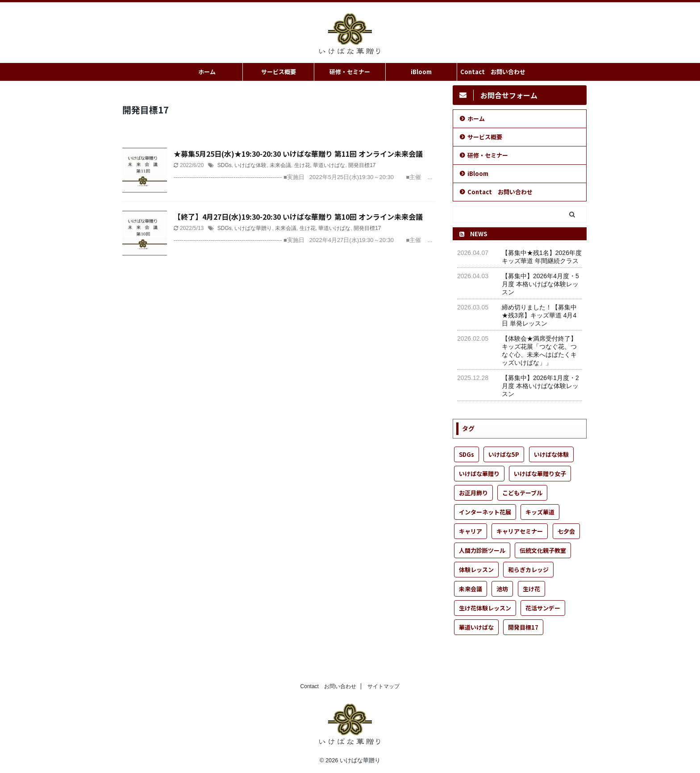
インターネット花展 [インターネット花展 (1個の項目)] (485, 512)
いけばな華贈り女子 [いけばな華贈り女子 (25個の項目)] (540, 474)
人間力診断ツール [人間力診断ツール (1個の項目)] (482, 550)
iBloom (421, 72)
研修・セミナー (350, 72)
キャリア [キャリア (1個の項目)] (471, 531)
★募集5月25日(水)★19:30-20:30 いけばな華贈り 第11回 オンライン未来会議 (298, 154)
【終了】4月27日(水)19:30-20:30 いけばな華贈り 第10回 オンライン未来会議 (298, 217)
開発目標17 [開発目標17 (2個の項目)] (523, 627)
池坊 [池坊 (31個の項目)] (502, 589)
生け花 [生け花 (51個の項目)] (531, 589)
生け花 (302, 165)
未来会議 (280, 165)
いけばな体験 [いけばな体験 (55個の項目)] (551, 454)
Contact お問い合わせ (493, 72)
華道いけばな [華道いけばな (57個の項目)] (476, 627)
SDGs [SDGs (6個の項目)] (467, 454)
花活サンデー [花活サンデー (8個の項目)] (543, 608)
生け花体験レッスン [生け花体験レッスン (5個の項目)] (485, 608)
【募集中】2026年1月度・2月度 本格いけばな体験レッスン (540, 386)
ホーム (207, 72)
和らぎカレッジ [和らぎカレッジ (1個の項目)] (528, 570)
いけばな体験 (250, 165)
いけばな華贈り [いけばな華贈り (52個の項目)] (479, 474)
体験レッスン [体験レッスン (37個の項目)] (476, 570)
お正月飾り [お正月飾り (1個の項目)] (473, 493)
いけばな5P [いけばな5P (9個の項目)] (504, 454)
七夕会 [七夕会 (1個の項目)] (566, 531)
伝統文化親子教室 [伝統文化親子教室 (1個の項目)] (543, 550)
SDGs (225, 165)
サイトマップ (383, 686)
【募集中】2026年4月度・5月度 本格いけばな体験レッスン (540, 284)
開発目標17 (362, 165)
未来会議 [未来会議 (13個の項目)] (471, 589)
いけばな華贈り (253, 228)
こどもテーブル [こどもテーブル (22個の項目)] (522, 493)
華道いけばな (329, 165)
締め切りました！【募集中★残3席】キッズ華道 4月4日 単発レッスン (539, 315)
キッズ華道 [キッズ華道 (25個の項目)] (540, 512)
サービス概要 (279, 72)
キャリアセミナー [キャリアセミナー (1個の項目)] (520, 531)
